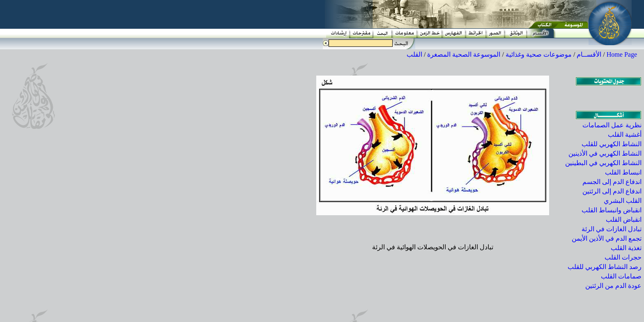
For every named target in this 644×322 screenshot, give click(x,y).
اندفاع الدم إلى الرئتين (612, 191)
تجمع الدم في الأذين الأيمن (607, 238)
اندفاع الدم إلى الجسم (612, 182)
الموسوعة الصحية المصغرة (464, 54)
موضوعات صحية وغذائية (539, 54)
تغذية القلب (626, 248)
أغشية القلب (625, 135)
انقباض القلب (624, 220)
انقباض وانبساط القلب (612, 210)
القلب (414, 54)
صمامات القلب (621, 276)
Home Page (622, 54)
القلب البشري (623, 201)
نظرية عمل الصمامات (612, 125)
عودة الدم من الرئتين (613, 286)
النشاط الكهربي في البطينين (603, 163)
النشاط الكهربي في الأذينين (605, 153)
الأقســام (589, 54)
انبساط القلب (623, 172)
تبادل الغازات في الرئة (612, 229)
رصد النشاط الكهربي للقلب (605, 267)
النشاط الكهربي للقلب (612, 144)
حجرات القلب (623, 257)
